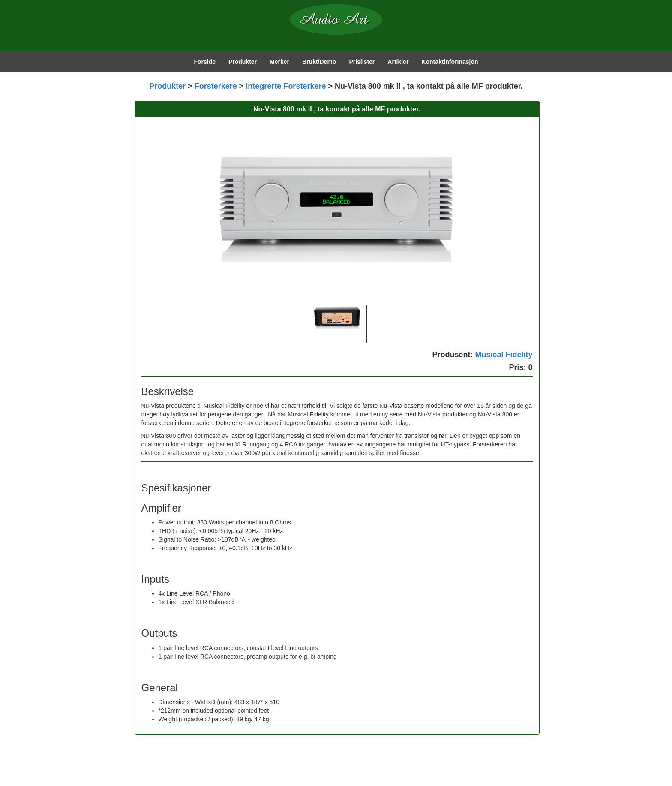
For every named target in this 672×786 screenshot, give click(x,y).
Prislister (362, 62)
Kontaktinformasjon (450, 62)
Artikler (398, 62)
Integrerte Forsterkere (286, 86)
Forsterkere (216, 86)
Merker (279, 62)
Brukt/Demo (319, 62)
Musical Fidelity (504, 355)
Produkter (243, 62)
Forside (205, 62)
